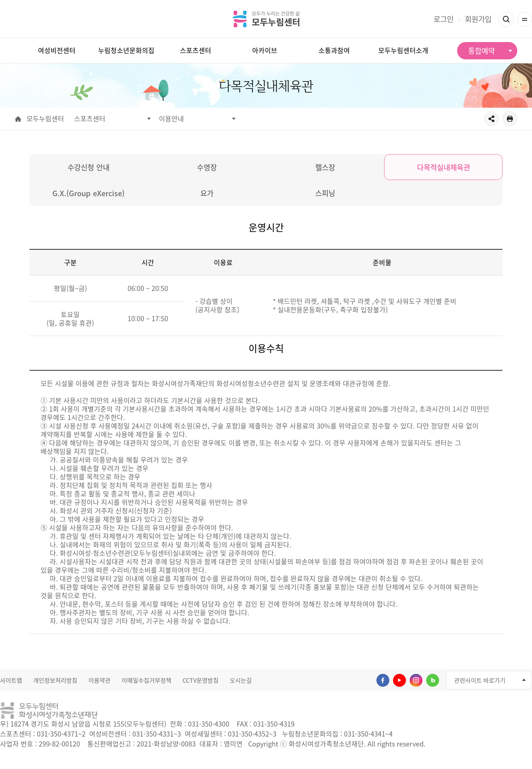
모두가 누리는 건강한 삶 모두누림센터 (266, 19)
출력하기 (510, 119)
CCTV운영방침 (201, 680)
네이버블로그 (433, 680)
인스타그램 (416, 680)
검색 (506, 19)
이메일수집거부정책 (147, 680)
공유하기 (491, 119)
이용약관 (100, 680)
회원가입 (478, 19)
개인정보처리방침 (55, 680)
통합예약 (481, 51)
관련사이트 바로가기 (480, 680)
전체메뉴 (525, 19)
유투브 (399, 680)
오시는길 (241, 680)
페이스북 (383, 680)
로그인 (444, 19)
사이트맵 (11, 680)
